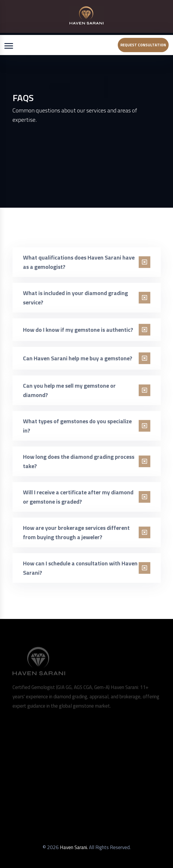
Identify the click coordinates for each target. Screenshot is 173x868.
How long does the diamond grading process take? (79, 464)
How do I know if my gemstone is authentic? (78, 332)
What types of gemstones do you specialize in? (77, 428)
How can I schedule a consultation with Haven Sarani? (80, 570)
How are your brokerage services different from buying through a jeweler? (76, 535)
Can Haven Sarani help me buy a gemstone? (78, 361)
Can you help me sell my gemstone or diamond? (69, 393)
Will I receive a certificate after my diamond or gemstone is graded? (78, 499)
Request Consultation (143, 45)
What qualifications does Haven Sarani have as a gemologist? (79, 265)
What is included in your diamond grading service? (75, 300)
